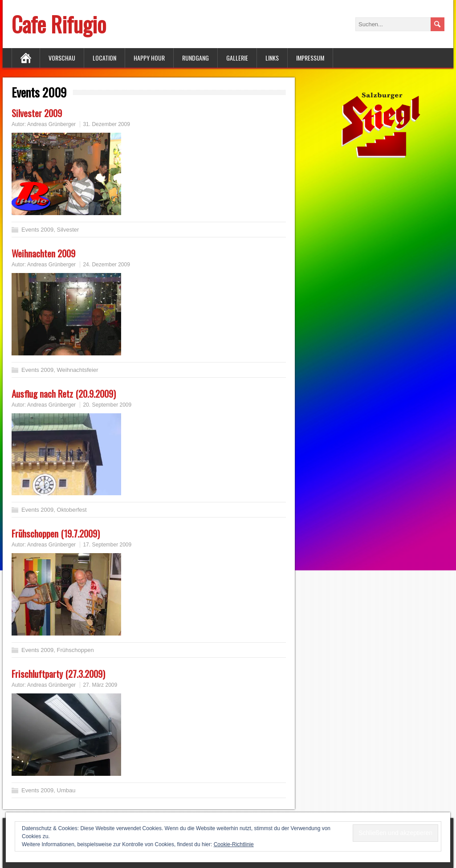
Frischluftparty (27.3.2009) (58, 674)
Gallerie (237, 58)
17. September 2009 (107, 545)
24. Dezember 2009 (106, 265)
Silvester (68, 230)
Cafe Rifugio (59, 24)
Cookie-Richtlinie (234, 844)
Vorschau (62, 58)
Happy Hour (149, 58)
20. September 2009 (107, 405)
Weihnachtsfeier (78, 370)
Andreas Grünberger (51, 124)
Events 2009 (37, 230)
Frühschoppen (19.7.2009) (56, 533)
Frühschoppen (75, 650)
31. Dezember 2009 (106, 124)
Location (104, 58)
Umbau (66, 790)
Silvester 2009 (37, 113)
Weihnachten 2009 (43, 253)
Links (272, 58)
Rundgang (195, 58)
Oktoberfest (72, 510)
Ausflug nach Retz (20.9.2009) (64, 393)
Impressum (310, 58)
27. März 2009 (100, 685)
